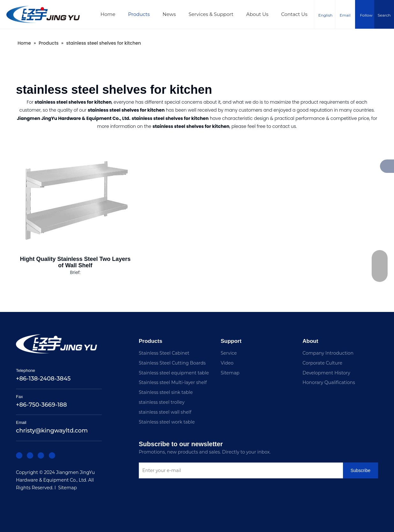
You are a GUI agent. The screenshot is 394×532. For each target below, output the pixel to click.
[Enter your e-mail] (248, 471)
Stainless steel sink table (166, 392)
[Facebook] (19, 455)
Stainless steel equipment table (174, 373)
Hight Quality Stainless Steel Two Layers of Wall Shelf (75, 262)
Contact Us (294, 14)
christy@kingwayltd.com (52, 431)
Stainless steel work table (167, 422)
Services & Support (211, 14)
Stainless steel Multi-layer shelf (173, 382)
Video (227, 363)
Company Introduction (328, 353)
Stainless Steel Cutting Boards (172, 363)
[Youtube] (48, 455)
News (169, 14)
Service (229, 353)
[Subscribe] (149, 484)
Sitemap (67, 488)
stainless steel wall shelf (165, 412)
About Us (257, 14)
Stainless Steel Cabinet (164, 353)
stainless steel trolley (162, 402)
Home (108, 14)
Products (139, 14)
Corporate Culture (322, 363)
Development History (326, 373)
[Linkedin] (29, 455)
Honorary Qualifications (329, 382)
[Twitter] (38, 455)
